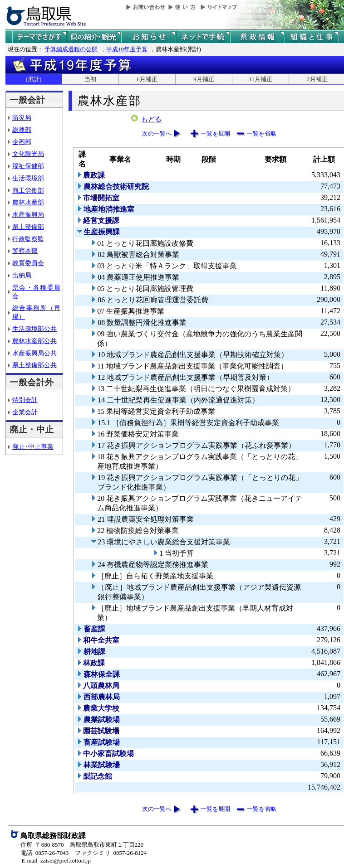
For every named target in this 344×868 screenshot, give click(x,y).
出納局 (22, 275)
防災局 (22, 117)
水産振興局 (28, 214)
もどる (151, 119)
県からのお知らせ (148, 37)
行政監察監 (28, 239)
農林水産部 (28, 202)
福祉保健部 (28, 166)
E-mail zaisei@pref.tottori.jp (56, 861)
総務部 (22, 130)
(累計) (34, 79)
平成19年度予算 (127, 49)
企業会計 (25, 412)
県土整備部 (28, 227)
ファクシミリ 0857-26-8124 (111, 853)
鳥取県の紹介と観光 (94, 37)
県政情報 (257, 37)
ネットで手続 (203, 37)
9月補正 (204, 79)
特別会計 (25, 400)
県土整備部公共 (34, 365)
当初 (90, 79)
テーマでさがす (39, 37)
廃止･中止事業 (33, 446)
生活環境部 (28, 178)
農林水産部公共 (34, 341)
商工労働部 (28, 190)
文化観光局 (28, 154)
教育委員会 (28, 263)
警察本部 (25, 251)
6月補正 (147, 79)
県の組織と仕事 (312, 37)
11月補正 (260, 79)
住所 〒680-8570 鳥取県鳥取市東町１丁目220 (82, 845)
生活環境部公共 (34, 329)
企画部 (22, 142)
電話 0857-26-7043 (44, 853)
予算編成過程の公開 (71, 49)
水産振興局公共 (34, 353)
